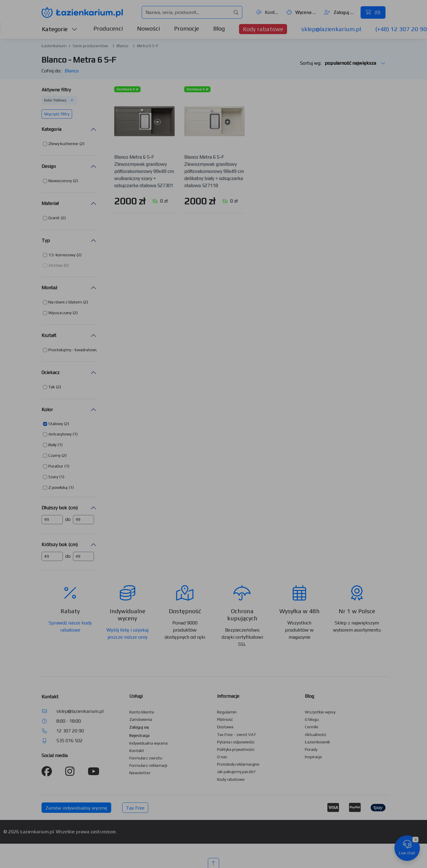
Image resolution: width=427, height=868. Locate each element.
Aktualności (316, 735)
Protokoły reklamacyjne (238, 764)
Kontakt (268, 12)
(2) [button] (82, 144)
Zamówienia (141, 719)
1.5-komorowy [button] (62, 255)
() (373, 12)
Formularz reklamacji (148, 765)
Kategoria (51, 129)
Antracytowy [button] (60, 434)
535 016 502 (70, 741)
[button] (64, 144)
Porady (311, 749)
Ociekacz (51, 372)
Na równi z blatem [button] (65, 302)
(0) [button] (66, 265)
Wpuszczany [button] (60, 313)
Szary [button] (53, 477)
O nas (222, 757)
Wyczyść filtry (57, 114)
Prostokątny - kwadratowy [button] (73, 350)
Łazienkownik (317, 742)
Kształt (49, 335)
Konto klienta (142, 712)
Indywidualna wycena (148, 743)
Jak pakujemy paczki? (236, 772)
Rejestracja (139, 735)
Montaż (49, 288)
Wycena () (302, 12)
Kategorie (60, 29)
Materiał (50, 203)
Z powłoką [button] (58, 487)
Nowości (148, 28)
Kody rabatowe (263, 29)
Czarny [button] (54, 455)
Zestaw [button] (55, 265)
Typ (46, 240)
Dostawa (225, 727)
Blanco (122, 46)
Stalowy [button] (56, 424)
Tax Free (135, 808)
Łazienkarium (54, 46)
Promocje (187, 28)
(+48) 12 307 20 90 (401, 29)
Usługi (136, 696)
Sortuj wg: (343, 63)
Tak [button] (52, 387)
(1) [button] (75, 434)
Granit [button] (54, 218)
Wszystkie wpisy (320, 712)
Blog (219, 28)
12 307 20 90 (70, 731)
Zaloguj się (340, 12)
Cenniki (312, 727)
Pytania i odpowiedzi (236, 742)
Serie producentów (90, 46)
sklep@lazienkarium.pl (331, 29)
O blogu (312, 719)
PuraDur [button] (56, 466)
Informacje (228, 696)
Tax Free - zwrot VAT (236, 735)
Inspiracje (313, 757)
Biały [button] (52, 445)
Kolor (47, 410)
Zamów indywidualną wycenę (76, 808)
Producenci (108, 28)
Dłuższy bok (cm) (60, 508)
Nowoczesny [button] (60, 181)
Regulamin (227, 712)
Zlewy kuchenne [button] (63, 144)
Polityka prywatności (236, 749)
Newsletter (140, 773)
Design (49, 166)
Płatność (225, 719)
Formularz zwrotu (146, 758)
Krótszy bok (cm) (60, 545)
